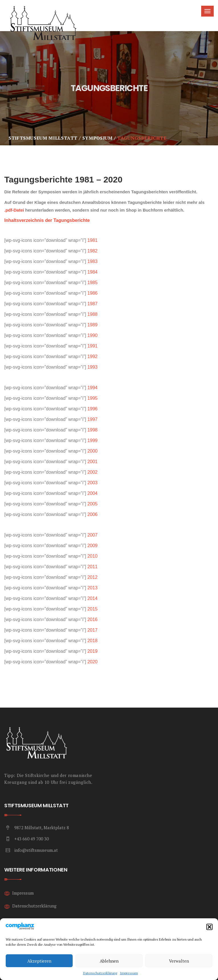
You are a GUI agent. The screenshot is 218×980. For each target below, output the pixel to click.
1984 (93, 272)
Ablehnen (109, 961)
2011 (93, 567)
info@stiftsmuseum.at (36, 850)
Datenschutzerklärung (100, 973)
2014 (93, 598)
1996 (93, 409)
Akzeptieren (39, 961)
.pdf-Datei (14, 210)
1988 (93, 314)
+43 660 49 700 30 (31, 839)
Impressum (129, 973)
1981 (93, 240)
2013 (93, 588)
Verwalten (179, 961)
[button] (209, 927)
